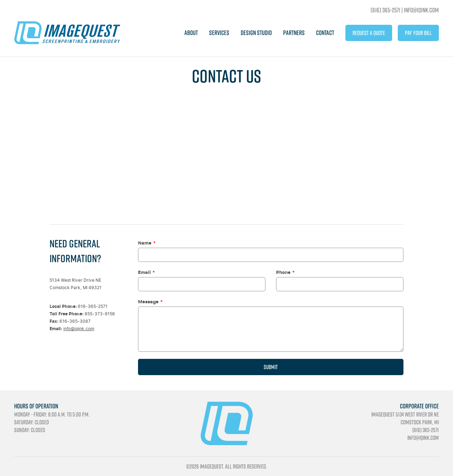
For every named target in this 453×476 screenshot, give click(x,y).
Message (148, 302)
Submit (271, 367)
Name (145, 243)
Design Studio (256, 33)
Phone (283, 272)
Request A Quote (369, 33)
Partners (294, 33)
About (191, 33)
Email (144, 272)
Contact (325, 33)
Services (219, 33)
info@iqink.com (79, 329)
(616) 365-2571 (385, 10)
